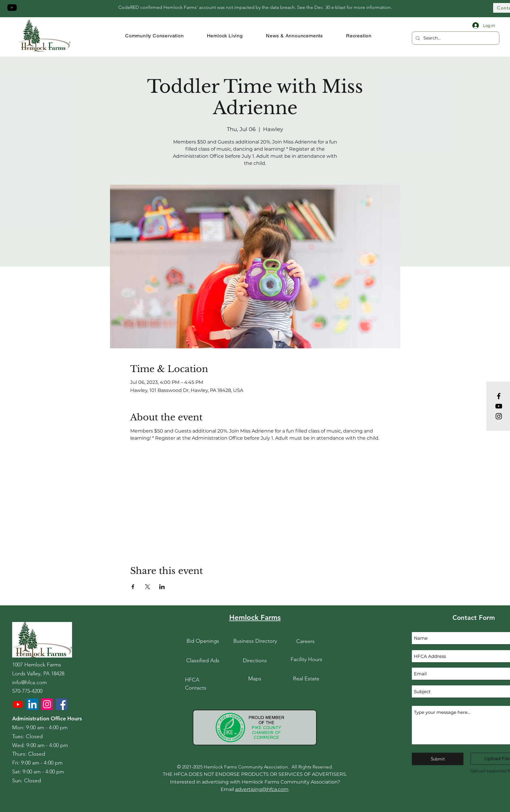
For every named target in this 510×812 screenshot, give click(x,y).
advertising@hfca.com (262, 789)
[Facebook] (499, 396)
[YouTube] (12, 8)
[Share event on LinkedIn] (162, 587)
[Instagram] (499, 416)
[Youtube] (18, 704)
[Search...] (455, 38)
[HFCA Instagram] (47, 704)
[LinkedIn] (32, 704)
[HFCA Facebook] (62, 704)
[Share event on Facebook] (133, 587)
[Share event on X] (148, 587)
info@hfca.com (30, 682)
